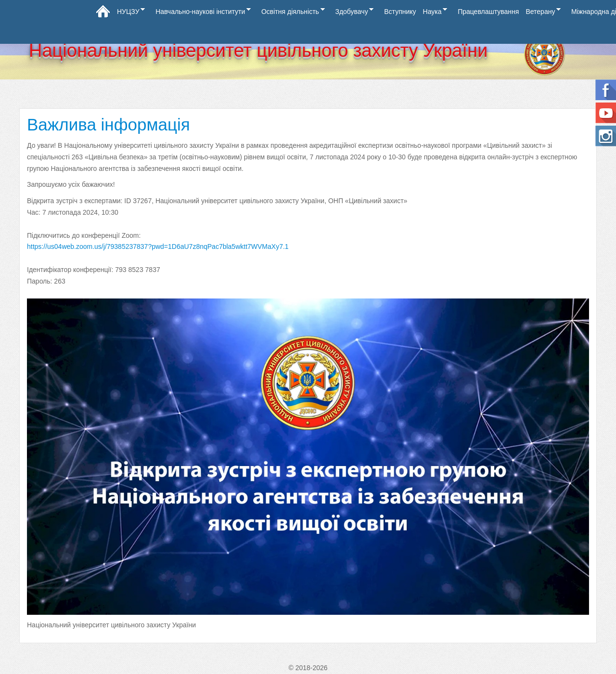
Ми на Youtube (606, 113)
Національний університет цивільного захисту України (258, 51)
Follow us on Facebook (606, 90)
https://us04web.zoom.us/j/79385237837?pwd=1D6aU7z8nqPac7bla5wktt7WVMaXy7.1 (158, 246)
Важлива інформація (109, 124)
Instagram (606, 136)
